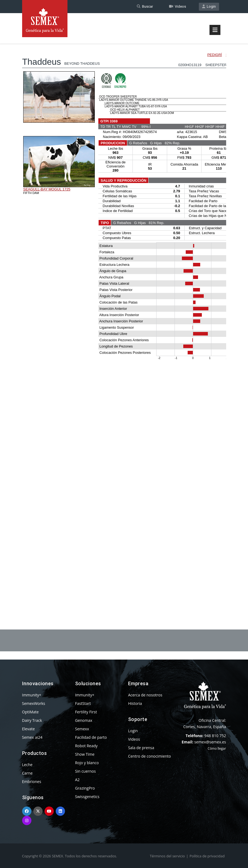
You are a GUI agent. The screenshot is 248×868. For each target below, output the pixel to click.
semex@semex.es (210, 742)
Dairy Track (32, 720)
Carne (27, 773)
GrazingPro (85, 788)
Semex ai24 (32, 737)
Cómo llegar (217, 748)
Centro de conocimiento (150, 756)
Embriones (32, 782)
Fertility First (86, 712)
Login (209, 6)
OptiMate (30, 712)
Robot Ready (86, 746)
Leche (27, 765)
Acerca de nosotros (145, 695)
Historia (135, 703)
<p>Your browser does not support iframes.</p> (124, 322)
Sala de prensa (141, 748)
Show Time (85, 754)
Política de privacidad (207, 856)
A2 (77, 780)
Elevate (29, 729)
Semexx (82, 729)
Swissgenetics (87, 797)
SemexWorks (34, 703)
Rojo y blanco (87, 763)
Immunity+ (32, 695)
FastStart (83, 703)
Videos (178, 6)
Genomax (84, 720)
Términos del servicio (167, 856)
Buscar (145, 6)
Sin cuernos (85, 771)
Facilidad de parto (91, 737)
